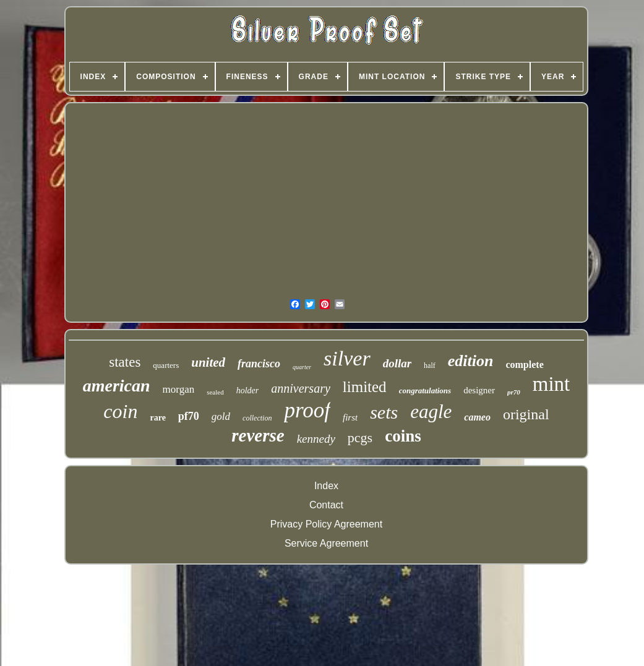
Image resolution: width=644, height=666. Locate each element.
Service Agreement (326, 543)
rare (157, 418)
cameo (477, 417)
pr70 (514, 392)
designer (479, 390)
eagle (431, 412)
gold (221, 416)
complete (524, 365)
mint (552, 384)
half (430, 365)
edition (471, 361)
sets (384, 412)
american (117, 386)
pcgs (360, 438)
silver (347, 358)
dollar (397, 363)
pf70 (189, 416)
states (125, 362)
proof (307, 410)
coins (403, 436)
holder (248, 391)
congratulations (425, 391)
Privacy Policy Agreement (326, 524)
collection (257, 418)
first (350, 417)
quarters (166, 365)
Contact (326, 505)
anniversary (301, 388)
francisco (259, 364)
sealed (215, 392)
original (526, 414)
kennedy (316, 439)
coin (120, 411)
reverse (258, 435)
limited (365, 387)
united (208, 362)
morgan (179, 389)
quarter (302, 367)
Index (326, 486)
